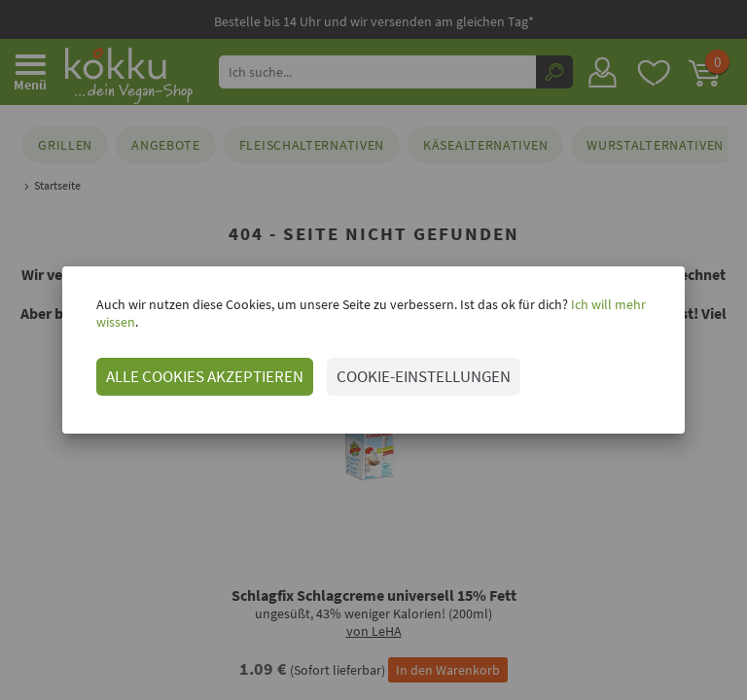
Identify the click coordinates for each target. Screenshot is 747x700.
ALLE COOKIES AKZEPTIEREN (185, 367)
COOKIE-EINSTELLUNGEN (404, 367)
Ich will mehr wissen (608, 313)
